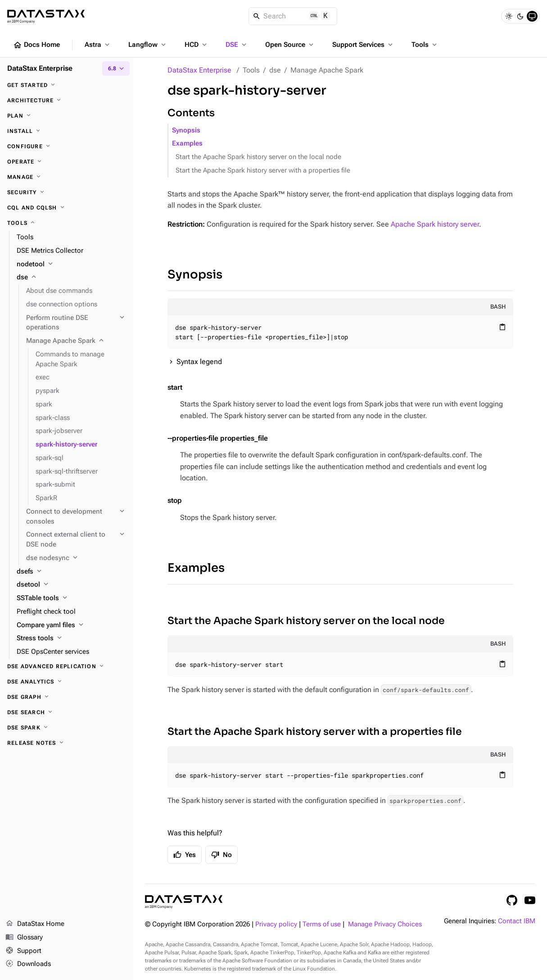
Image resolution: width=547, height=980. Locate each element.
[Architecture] (67, 100)
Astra (98, 45)
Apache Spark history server (435, 224)
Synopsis (186, 130)
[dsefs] (71, 572)
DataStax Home (35, 924)
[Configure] (67, 146)
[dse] (71, 278)
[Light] (509, 16)
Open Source (290, 45)
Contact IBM (517, 921)
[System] (532, 16)
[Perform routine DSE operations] (76, 323)
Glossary (24, 938)
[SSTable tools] (71, 598)
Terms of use (322, 924)
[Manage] (67, 177)
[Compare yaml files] (71, 625)
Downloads (28, 964)
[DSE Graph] (67, 697)
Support (23, 951)
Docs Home (36, 45)
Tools (425, 45)
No (222, 855)
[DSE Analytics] (67, 682)
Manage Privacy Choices (385, 924)
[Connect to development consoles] (76, 517)
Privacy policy (276, 924)
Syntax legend (199, 362)
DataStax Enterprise (199, 70)
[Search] (293, 16)
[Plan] (67, 116)
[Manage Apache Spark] (76, 341)
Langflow (148, 45)
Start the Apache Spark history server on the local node (258, 157)
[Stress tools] (71, 638)
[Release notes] (67, 743)
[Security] (67, 192)
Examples (187, 144)
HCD (197, 45)
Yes (185, 855)
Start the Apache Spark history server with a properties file (263, 171)
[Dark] (520, 16)
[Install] (67, 131)
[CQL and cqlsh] (67, 208)
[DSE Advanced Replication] (67, 666)
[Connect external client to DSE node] (76, 540)
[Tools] (67, 223)
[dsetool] (71, 585)
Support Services (363, 45)
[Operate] (67, 162)
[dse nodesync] (76, 558)
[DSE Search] (67, 712)
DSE (237, 45)
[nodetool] (71, 264)
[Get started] (67, 85)
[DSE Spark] (67, 728)
